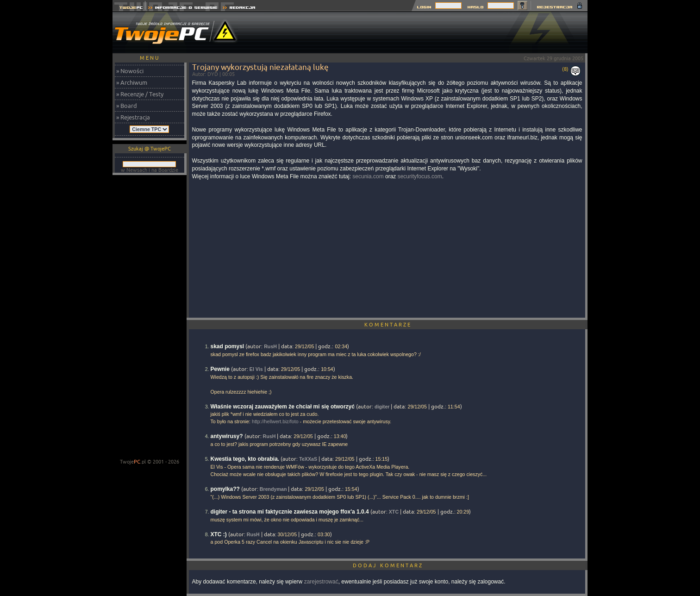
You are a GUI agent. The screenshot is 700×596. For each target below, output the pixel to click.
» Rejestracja (133, 117)
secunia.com (368, 176)
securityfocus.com (420, 176)
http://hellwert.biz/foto (275, 421)
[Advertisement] (419, 32)
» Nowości (130, 71)
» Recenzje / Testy (140, 94)
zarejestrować (321, 582)
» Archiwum (132, 82)
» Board (127, 106)
